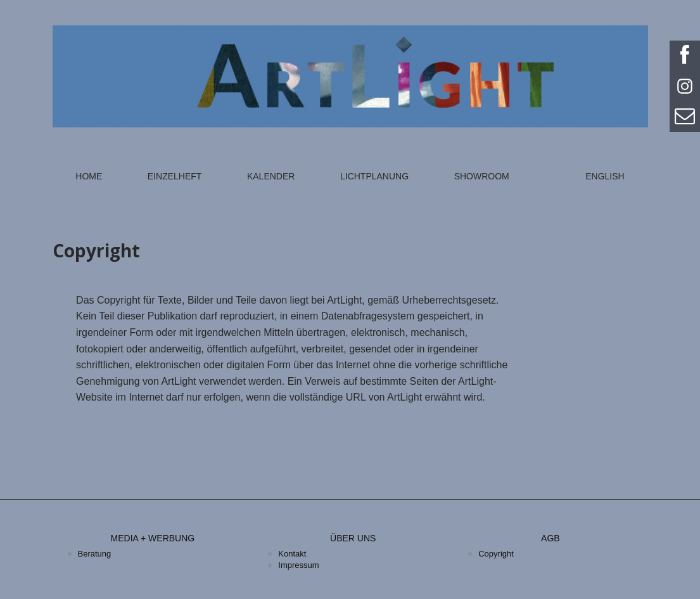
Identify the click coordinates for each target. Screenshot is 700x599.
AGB (550, 538)
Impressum (298, 565)
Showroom (482, 176)
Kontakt (292, 554)
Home (89, 176)
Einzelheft (175, 176)
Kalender (271, 176)
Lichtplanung (374, 176)
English (605, 176)
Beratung (95, 554)
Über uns (353, 538)
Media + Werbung (153, 538)
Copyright (496, 554)
